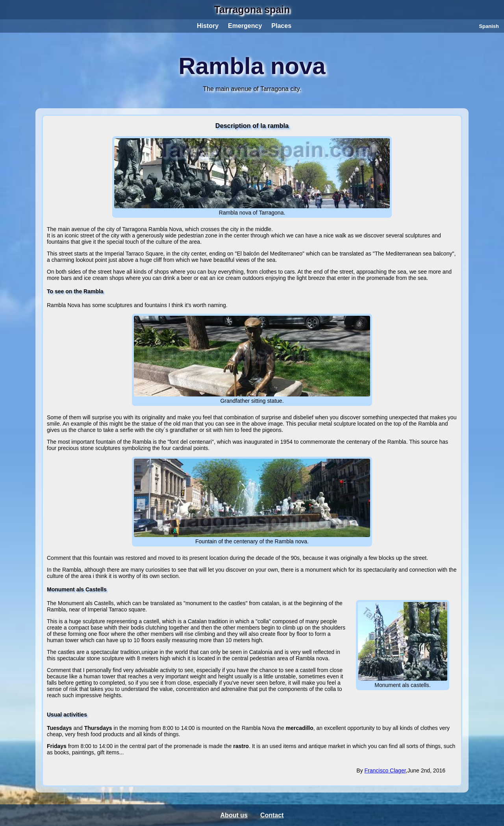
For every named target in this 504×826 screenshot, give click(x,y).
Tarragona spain (252, 9)
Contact (272, 815)
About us (234, 815)
